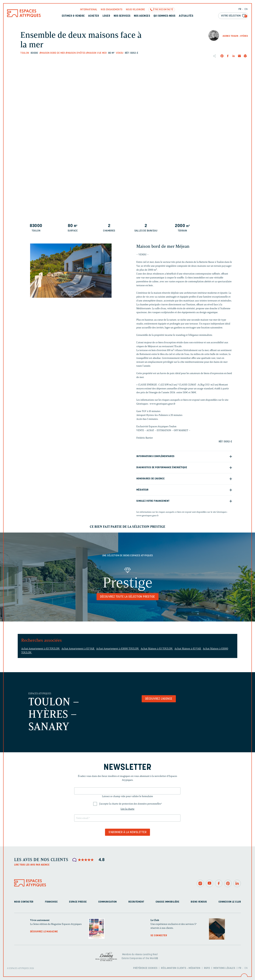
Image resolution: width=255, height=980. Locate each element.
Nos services (122, 16)
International (89, 10)
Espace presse (78, 902)
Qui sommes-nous (165, 16)
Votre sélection (234, 16)
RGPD (207, 968)
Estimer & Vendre (73, 16)
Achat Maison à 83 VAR (188, 649)
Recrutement (136, 902)
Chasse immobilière (168, 902)
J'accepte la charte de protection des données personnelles (131, 804)
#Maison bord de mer (52, 53)
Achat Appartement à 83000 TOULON (118, 649)
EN (246, 9)
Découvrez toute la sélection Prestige (127, 597)
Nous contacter (24, 902)
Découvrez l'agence (159, 699)
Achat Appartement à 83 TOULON (41, 649)
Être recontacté (163, 10)
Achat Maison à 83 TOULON (157, 649)
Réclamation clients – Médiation (181, 968)
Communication (107, 902)
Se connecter (159, 936)
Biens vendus (199, 902)
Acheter (94, 16)
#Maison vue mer (96, 53)
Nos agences (142, 16)
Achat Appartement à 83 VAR (78, 649)
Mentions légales (224, 968)
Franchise (51, 902)
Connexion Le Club (230, 902)
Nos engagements (112, 10)
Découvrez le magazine (44, 932)
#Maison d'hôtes (76, 53)
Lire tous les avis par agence (32, 865)
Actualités (186, 16)
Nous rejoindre (135, 10)
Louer (106, 16)
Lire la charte (127, 809)
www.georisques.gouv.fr (148, 515)
